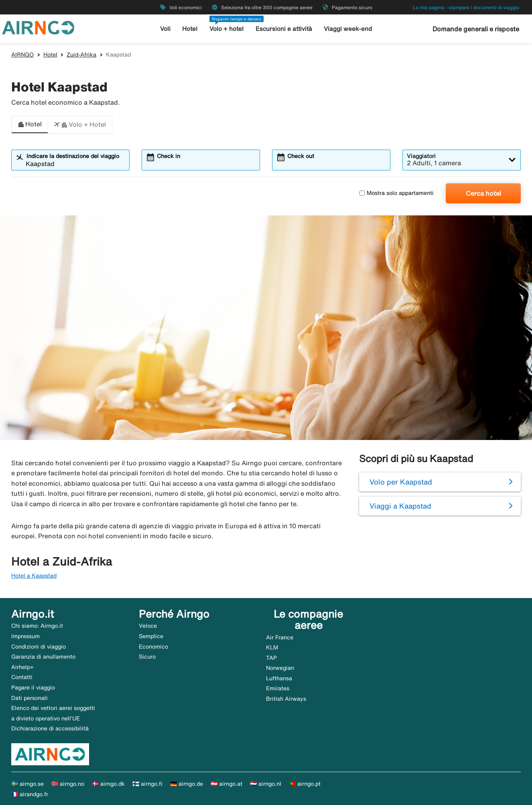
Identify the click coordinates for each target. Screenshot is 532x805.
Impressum (25, 636)
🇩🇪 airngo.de (187, 784)
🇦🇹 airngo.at (226, 784)
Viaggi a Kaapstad (400, 506)
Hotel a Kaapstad (34, 576)
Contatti (22, 677)
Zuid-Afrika (81, 55)
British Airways (286, 699)
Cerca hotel (483, 193)
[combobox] (75, 164)
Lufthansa (279, 678)
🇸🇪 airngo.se (27, 784)
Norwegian (280, 668)
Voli (165, 29)
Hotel (190, 29)
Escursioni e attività (284, 29)
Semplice (151, 636)
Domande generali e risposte (476, 29)
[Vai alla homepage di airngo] (38, 27)
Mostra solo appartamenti (397, 193)
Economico (153, 647)
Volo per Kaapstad (401, 482)
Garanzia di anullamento (43, 657)
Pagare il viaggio (33, 687)
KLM (272, 647)
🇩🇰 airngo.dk (108, 784)
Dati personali (29, 698)
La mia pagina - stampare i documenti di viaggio (466, 7)
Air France (280, 637)
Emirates (278, 688)
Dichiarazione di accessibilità (50, 728)
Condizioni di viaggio (39, 647)
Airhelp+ (22, 667)
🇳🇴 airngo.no (68, 784)
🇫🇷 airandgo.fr (30, 794)
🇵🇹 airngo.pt (305, 784)
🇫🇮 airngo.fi (147, 784)
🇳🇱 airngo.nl (266, 784)
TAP (271, 658)
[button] (30, 125)
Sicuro (147, 657)
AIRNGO (22, 55)
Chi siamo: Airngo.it (37, 626)
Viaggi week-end (348, 29)
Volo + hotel (226, 29)
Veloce (148, 626)
